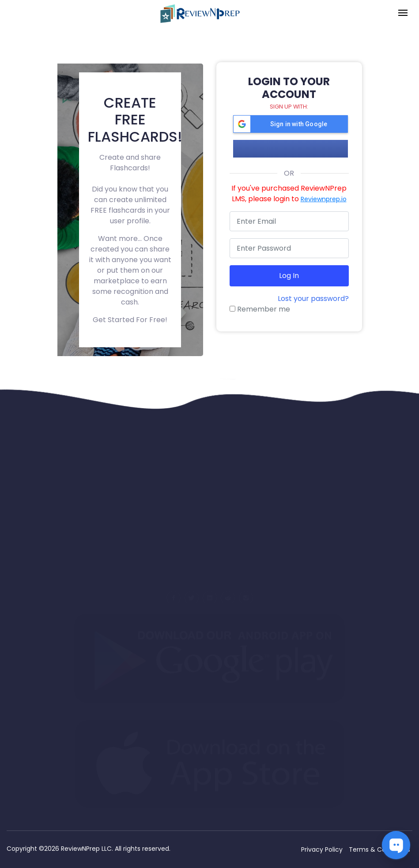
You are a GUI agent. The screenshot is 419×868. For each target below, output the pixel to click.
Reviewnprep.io (324, 199)
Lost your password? (313, 299)
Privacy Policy (322, 849)
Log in (289, 276)
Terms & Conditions (379, 849)
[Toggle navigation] (403, 13)
